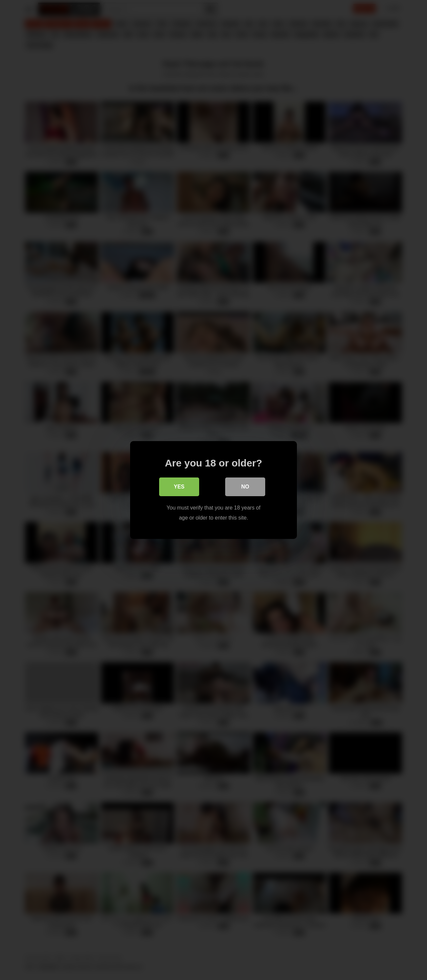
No (245, 487)
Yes (179, 487)
